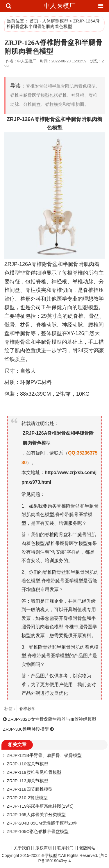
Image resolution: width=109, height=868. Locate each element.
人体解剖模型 (55, 21)
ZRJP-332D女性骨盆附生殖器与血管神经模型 (52, 719)
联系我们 (65, 848)
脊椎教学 (27, 709)
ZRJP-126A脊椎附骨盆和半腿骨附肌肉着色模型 (58, 438)
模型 (57, 128)
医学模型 (49, 855)
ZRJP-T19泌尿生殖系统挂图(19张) (40, 806)
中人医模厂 (60, 6)
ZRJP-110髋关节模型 (27, 764)
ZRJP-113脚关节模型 (27, 781)
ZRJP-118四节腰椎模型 (30, 789)
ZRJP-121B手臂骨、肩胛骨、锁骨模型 (44, 755)
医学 (62, 299)
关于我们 (22, 848)
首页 (34, 21)
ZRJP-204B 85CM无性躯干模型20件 (42, 823)
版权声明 (44, 848)
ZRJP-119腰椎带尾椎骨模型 (34, 772)
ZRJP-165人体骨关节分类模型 (36, 814)
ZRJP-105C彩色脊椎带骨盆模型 (38, 831)
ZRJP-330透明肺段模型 (26, 729)
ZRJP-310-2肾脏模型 (27, 798)
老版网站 (87, 848)
